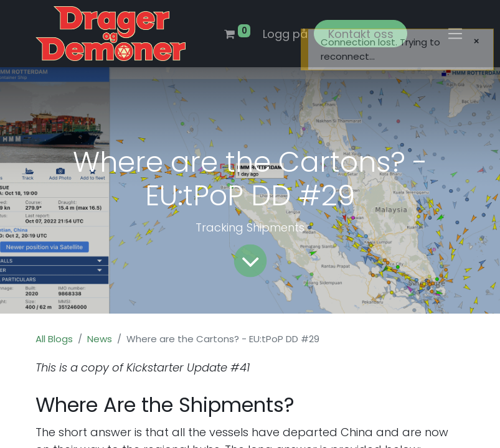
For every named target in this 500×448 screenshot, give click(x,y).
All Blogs (54, 339)
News (100, 339)
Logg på (285, 34)
